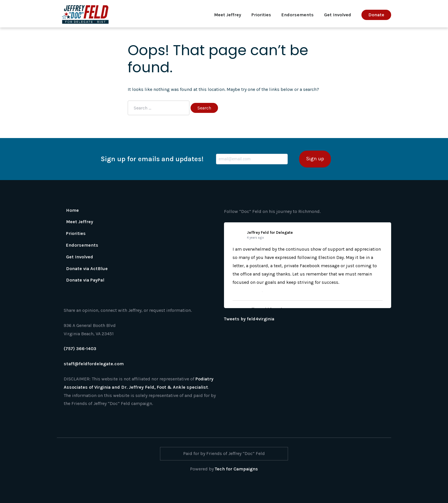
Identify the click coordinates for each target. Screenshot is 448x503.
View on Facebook (246, 292)
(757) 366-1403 (80, 349)
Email (252, 156)
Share (269, 292)
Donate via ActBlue (87, 269)
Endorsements (298, 15)
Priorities (261, 15)
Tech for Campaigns (236, 469)
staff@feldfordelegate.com (94, 364)
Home (72, 210)
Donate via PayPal (85, 280)
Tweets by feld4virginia (249, 319)
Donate (376, 15)
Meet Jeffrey (228, 15)
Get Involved (338, 15)
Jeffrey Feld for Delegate (270, 232)
